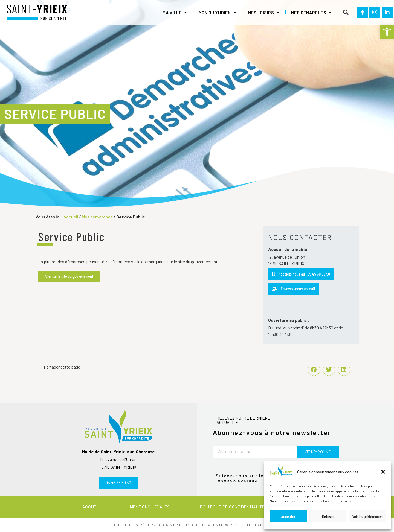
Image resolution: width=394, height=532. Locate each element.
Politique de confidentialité (232, 507)
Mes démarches (312, 12)
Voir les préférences (367, 516)
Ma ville (175, 12)
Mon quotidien (218, 12)
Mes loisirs (264, 12)
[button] (387, 32)
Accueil (71, 217)
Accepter (288, 516)
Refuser (328, 516)
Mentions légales (150, 507)
